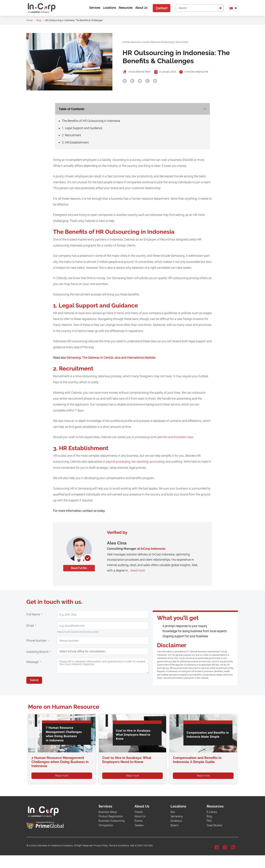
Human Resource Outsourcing (158, 42)
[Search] (196, 8)
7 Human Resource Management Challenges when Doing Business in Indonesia (60, 762)
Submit (34, 680)
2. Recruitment (70, 135)
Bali (173, 812)
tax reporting (140, 462)
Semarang (177, 816)
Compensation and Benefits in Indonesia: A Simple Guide (197, 760)
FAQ (209, 821)
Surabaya (176, 821)
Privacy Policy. (101, 846)
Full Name (33, 614)
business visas (184, 437)
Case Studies (214, 825)
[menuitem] (233, 8)
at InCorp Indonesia (151, 549)
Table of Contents (71, 109)
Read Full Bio (79, 568)
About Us (140, 816)
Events (138, 821)
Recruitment (182, 42)
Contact (162, 8)
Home (29, 20)
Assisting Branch (38, 652)
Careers (139, 825)
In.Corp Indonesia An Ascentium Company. (51, 846)
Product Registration (111, 816)
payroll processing (118, 462)
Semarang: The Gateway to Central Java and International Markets (111, 358)
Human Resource (132, 42)
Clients (139, 812)
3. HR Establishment (74, 142)
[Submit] (220, 8)
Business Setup (108, 812)
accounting (157, 462)
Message (32, 662)
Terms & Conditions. (119, 846)
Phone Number (36, 641)
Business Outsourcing (112, 821)
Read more (138, 570)
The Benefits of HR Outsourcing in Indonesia (89, 121)
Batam (174, 825)
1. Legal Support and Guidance (80, 128)
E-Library (212, 812)
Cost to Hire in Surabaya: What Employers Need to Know (127, 760)
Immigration (106, 825)
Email (30, 626)
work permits (159, 437)
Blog (39, 20)
